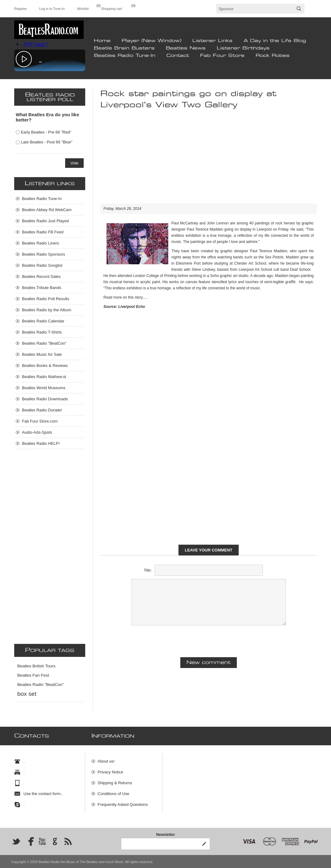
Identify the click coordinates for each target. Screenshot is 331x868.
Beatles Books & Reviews (45, 366)
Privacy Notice (110, 769)
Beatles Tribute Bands (42, 288)
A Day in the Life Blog (275, 41)
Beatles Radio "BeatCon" (44, 343)
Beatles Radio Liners (40, 243)
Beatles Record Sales (41, 277)
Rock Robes (273, 56)
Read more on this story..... (126, 297)
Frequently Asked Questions (123, 802)
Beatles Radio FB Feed (43, 232)
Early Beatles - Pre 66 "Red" (46, 132)
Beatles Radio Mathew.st (44, 377)
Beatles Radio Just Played (45, 221)
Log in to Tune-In (52, 9)
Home (102, 41)
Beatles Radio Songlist (42, 265)
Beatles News (186, 48)
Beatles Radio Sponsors (43, 254)
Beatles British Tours (36, 666)
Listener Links (212, 41)
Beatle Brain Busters (124, 48)
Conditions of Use (113, 791)
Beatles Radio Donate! (42, 410)
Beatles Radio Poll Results (46, 299)
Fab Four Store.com (40, 421)
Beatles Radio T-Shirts (42, 332)
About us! (106, 758)
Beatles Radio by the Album (47, 310)
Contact (178, 56)
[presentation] (209, 640)
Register (21, 9)
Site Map (105, 813)
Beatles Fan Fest (33, 675)
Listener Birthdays (243, 48)
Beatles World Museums (44, 388)
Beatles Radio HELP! (41, 443)
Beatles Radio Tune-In (125, 56)
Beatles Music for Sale (42, 354)
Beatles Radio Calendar (43, 321)
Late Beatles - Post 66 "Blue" (47, 142)
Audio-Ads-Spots (37, 432)
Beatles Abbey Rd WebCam (47, 210)
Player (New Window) (151, 41)
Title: (148, 570)
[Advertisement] (209, 160)
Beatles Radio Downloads (45, 399)
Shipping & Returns (115, 780)
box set (27, 694)
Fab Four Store (222, 56)
